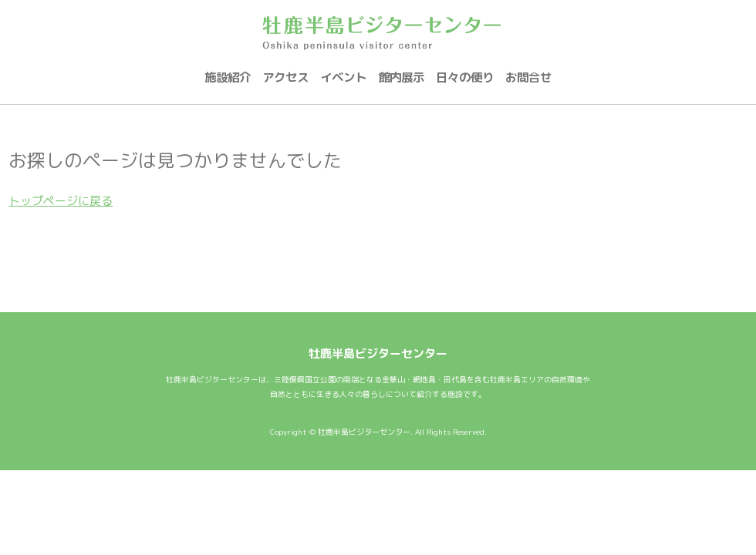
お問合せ (528, 77)
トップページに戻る (61, 201)
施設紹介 (228, 77)
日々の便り (465, 77)
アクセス (285, 77)
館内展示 (401, 77)
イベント (343, 77)
